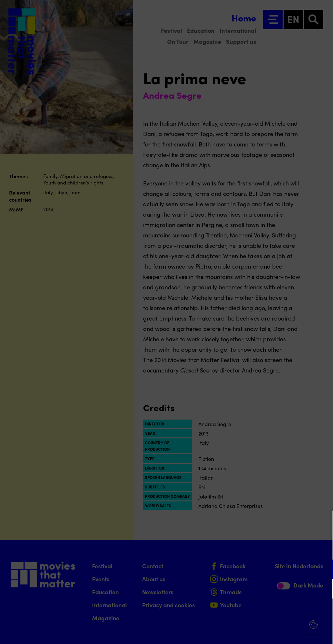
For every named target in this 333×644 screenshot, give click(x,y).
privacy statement (252, 548)
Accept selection (278, 632)
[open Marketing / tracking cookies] (323, 589)
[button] (271, 569)
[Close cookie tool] (323, 523)
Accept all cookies (278, 613)
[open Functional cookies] (323, 570)
